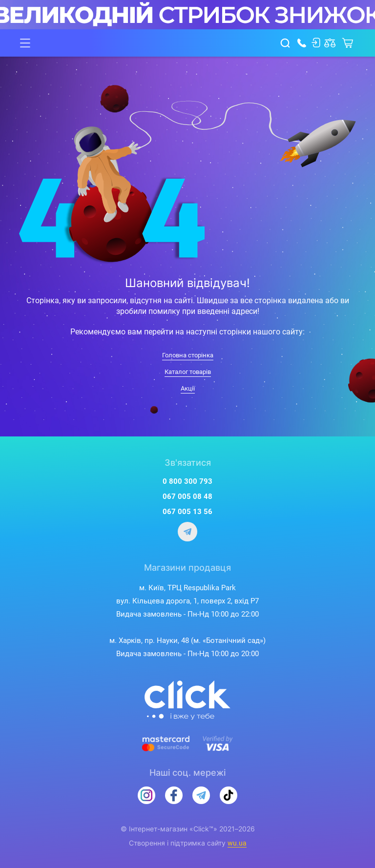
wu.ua (237, 843)
